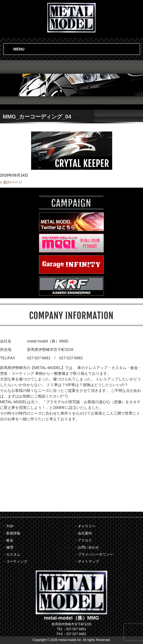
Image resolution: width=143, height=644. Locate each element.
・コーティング (15, 561)
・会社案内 (83, 533)
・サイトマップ (87, 561)
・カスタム (11, 554)
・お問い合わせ (87, 547)
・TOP (8, 526)
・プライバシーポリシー (94, 554)
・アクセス (83, 540)
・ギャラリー (85, 526)
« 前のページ (11, 182)
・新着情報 (11, 533)
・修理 (8, 547)
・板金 (8, 540)
